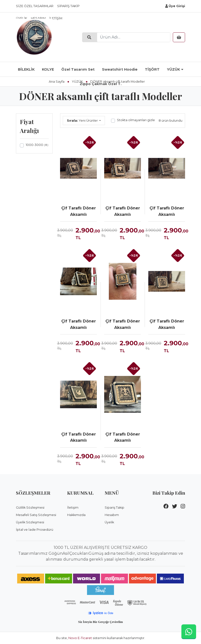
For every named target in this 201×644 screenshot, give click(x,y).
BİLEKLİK (26, 69)
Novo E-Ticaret (80, 638)
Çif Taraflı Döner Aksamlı (79, 211)
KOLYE (48, 69)
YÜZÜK (173, 69)
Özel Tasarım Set (78, 69)
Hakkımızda (76, 515)
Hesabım (112, 515)
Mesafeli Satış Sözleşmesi (36, 515)
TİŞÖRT (152, 69)
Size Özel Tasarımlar (35, 6)
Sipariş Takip (68, 6)
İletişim (73, 508)
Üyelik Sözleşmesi (30, 522)
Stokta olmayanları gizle (136, 120)
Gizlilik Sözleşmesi (30, 508)
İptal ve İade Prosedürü (35, 530)
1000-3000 (37, 145)
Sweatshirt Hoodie (120, 69)
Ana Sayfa (57, 82)
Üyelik (109, 522)
